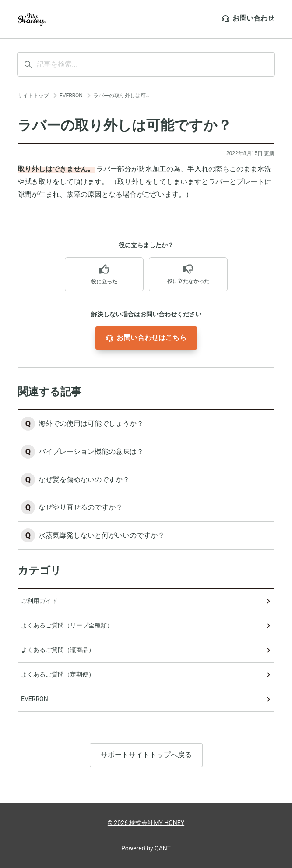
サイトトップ (33, 96)
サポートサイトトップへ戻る (146, 756)
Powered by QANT (146, 848)
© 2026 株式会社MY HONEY (146, 823)
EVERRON (71, 96)
